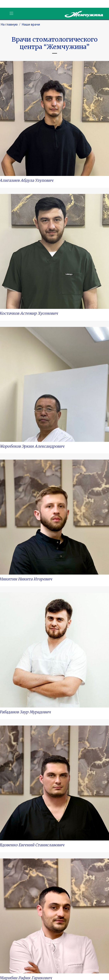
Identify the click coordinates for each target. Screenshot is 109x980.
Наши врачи (31, 25)
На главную (9, 25)
